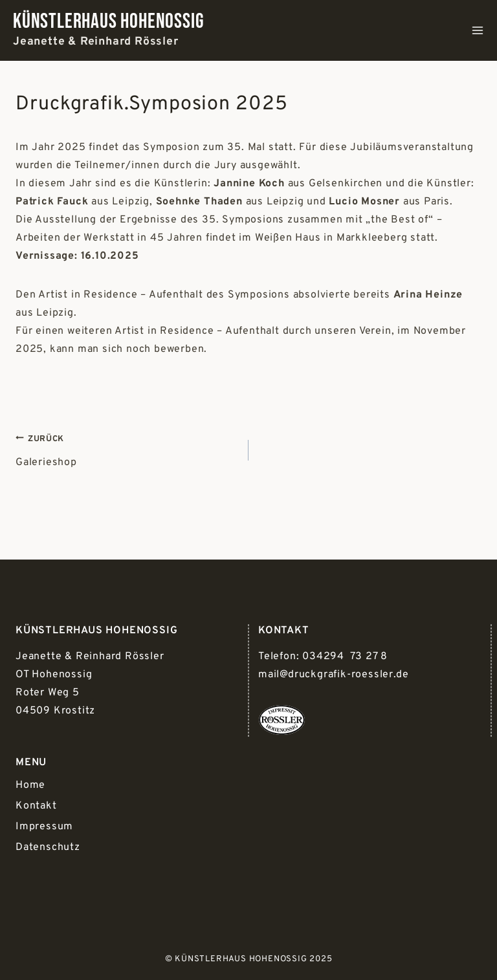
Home (30, 785)
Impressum (44, 827)
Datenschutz (48, 847)
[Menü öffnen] (477, 31)
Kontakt (36, 806)
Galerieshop (127, 449)
